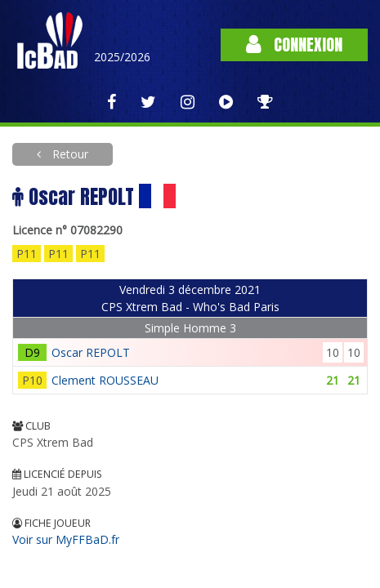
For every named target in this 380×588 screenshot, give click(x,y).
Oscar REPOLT (91, 352)
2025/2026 (122, 57)
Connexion (294, 45)
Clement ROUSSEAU (105, 380)
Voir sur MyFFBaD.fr (66, 539)
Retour (69, 154)
